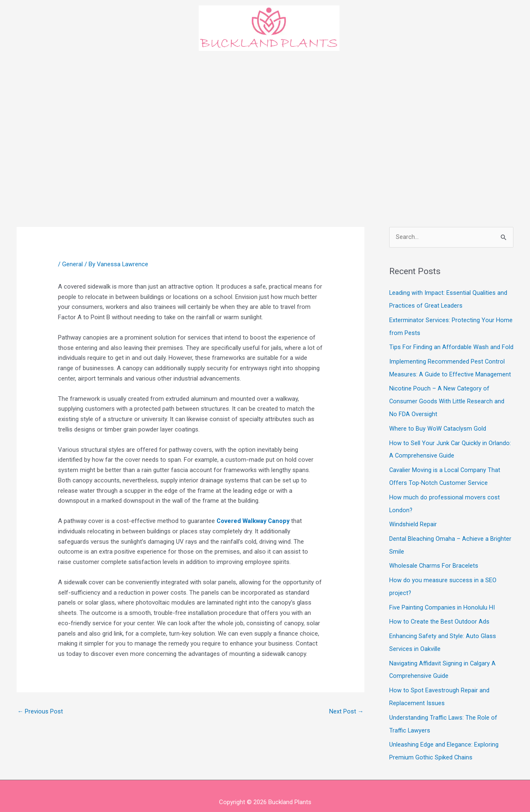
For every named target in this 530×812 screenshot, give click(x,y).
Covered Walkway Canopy (254, 521)
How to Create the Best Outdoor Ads (440, 613)
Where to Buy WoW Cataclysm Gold (438, 425)
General (72, 264)
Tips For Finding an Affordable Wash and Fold (451, 346)
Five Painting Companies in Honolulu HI (442, 599)
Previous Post (40, 712)
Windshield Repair (413, 518)
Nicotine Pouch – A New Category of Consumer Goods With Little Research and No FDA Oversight (447, 399)
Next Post (346, 712)
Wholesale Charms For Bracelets (434, 559)
